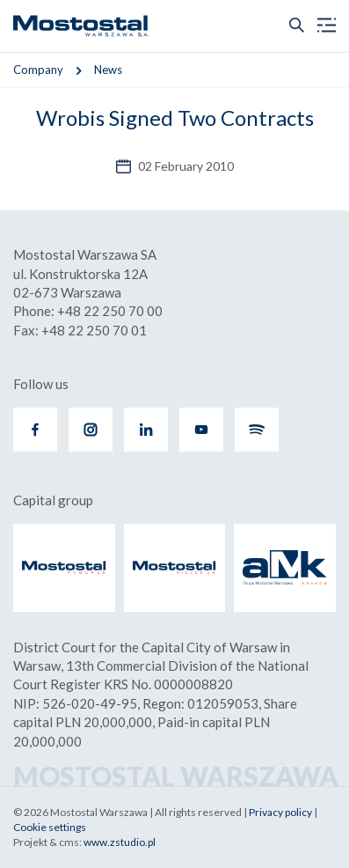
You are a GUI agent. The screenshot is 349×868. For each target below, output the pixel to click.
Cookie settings (50, 827)
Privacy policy (280, 812)
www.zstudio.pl (120, 842)
